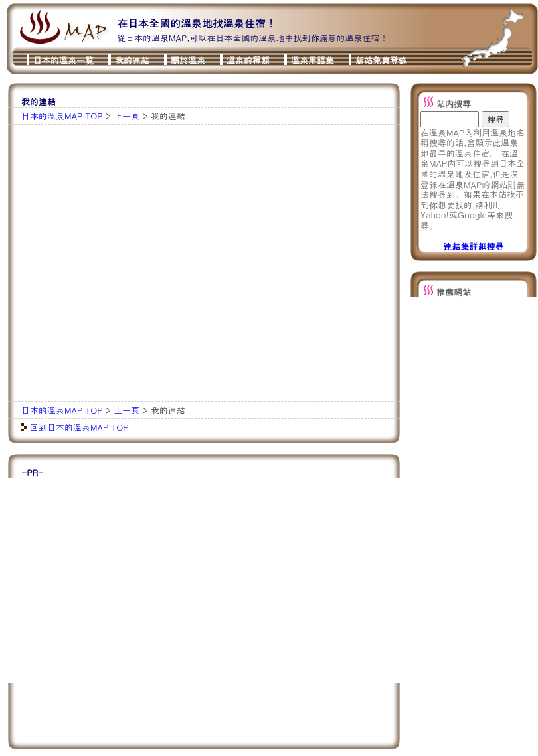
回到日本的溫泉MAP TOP (79, 427)
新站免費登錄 (381, 60)
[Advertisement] (129, 257)
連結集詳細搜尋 (474, 246)
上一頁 (127, 116)
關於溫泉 (188, 60)
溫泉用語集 (313, 60)
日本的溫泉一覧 (63, 60)
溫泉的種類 (248, 60)
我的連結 (132, 60)
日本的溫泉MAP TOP (62, 116)
